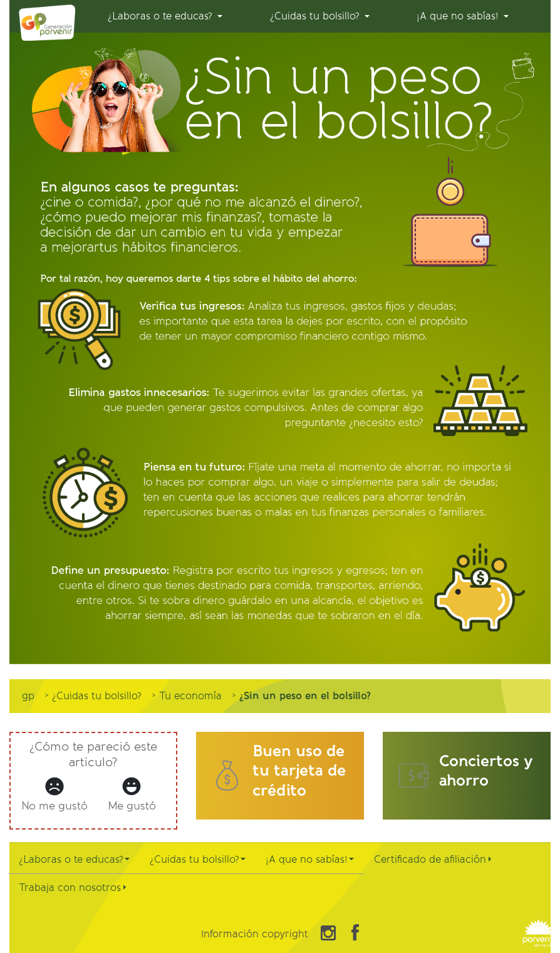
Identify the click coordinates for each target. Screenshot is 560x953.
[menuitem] (165, 16)
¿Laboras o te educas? (74, 859)
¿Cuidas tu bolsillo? (198, 859)
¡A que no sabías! (310, 859)
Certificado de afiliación (433, 859)
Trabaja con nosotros (72, 888)
